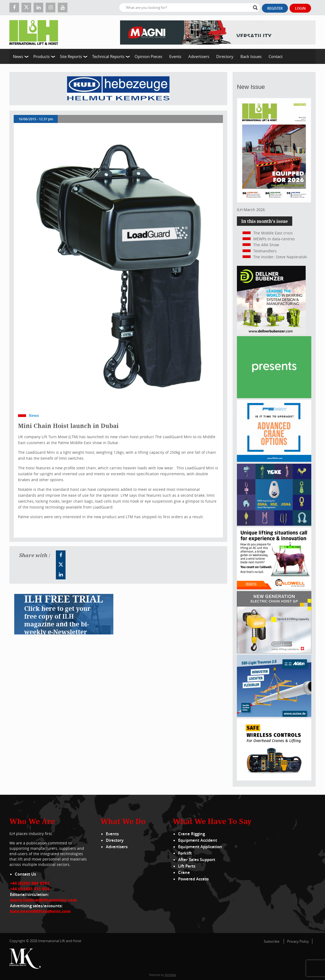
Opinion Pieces (148, 56)
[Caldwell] (274, 588)
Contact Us (25, 874)
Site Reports (71, 56)
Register (275, 8)
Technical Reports (108, 56)
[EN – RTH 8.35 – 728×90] (218, 32)
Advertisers (199, 56)
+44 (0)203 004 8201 (30, 883)
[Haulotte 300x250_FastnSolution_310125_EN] (274, 397)
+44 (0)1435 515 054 (30, 889)
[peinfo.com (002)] (274, 460)
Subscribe (272, 941)
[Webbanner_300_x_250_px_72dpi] (274, 779)
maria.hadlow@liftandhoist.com (43, 900)
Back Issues (251, 56)
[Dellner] (271, 333)
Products (41, 56)
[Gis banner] (274, 652)
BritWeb (171, 975)
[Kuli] (118, 89)
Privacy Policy (298, 941)
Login (300, 8)
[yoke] (274, 524)
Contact (276, 56)
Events (175, 56)
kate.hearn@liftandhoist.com (40, 911)
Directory (225, 56)
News (18, 56)
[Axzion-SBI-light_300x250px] (274, 715)
